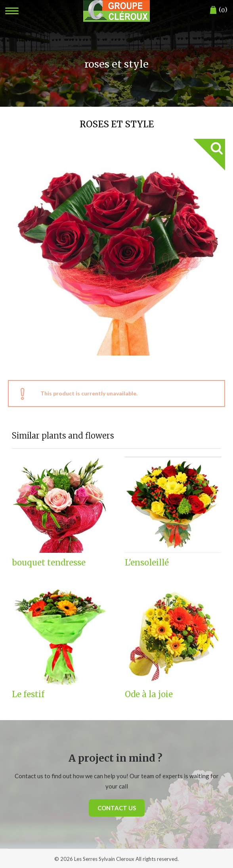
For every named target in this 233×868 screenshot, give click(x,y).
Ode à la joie (149, 694)
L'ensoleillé (147, 563)
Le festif (28, 694)
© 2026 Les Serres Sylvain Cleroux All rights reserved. (116, 859)
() (219, 10)
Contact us (117, 808)
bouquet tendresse (49, 563)
